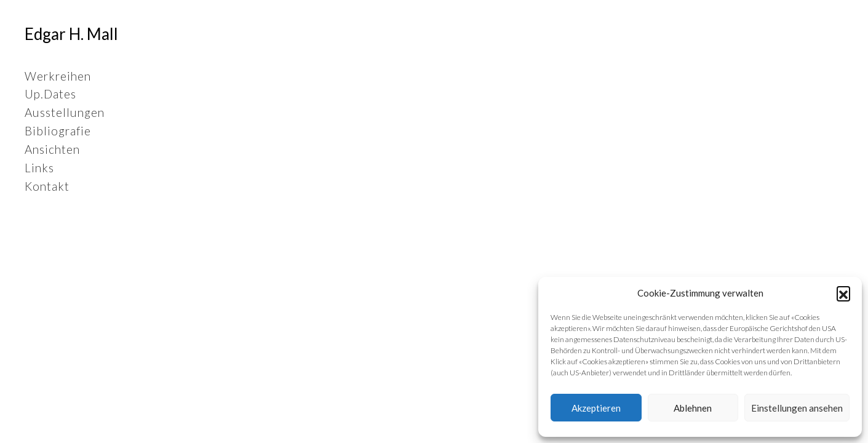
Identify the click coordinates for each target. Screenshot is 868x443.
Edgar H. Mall (71, 34)
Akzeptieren (596, 408)
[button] (843, 293)
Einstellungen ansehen (797, 408)
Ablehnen (693, 408)
